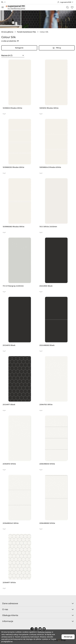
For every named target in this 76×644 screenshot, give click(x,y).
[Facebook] (32, 629)
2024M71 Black (9, 404)
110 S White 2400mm (48, 227)
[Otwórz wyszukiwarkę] (67, 7)
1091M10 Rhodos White (49, 108)
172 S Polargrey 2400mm (13, 286)
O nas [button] (38, 609)
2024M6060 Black (47, 345)
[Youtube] (40, 629)
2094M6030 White (47, 464)
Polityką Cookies (44, 632)
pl (4, 2)
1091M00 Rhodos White (12, 108)
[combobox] (13, 55)
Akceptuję (68, 637)
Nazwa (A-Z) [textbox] (7, 55)
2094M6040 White (11, 523)
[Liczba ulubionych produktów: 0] (72, 7)
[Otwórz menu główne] (3, 7)
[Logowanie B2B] (65, 2)
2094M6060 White (47, 523)
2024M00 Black (46, 286)
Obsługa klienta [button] (38, 615)
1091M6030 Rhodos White (13, 167)
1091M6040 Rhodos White (50, 167)
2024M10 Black (9, 345)
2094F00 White (46, 404)
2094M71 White (9, 582)
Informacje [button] (38, 621)
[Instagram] (36, 629)
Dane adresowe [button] (38, 603)
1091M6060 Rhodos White (13, 227)
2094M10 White (9, 464)
